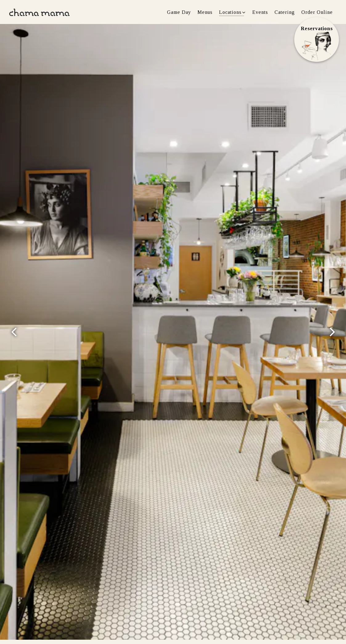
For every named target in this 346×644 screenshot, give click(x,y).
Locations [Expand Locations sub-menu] (233, 12)
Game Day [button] (179, 12)
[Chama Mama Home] (39, 12)
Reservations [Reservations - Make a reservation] (317, 28)
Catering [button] (285, 12)
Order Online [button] (317, 12)
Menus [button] (205, 12)
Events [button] (260, 12)
